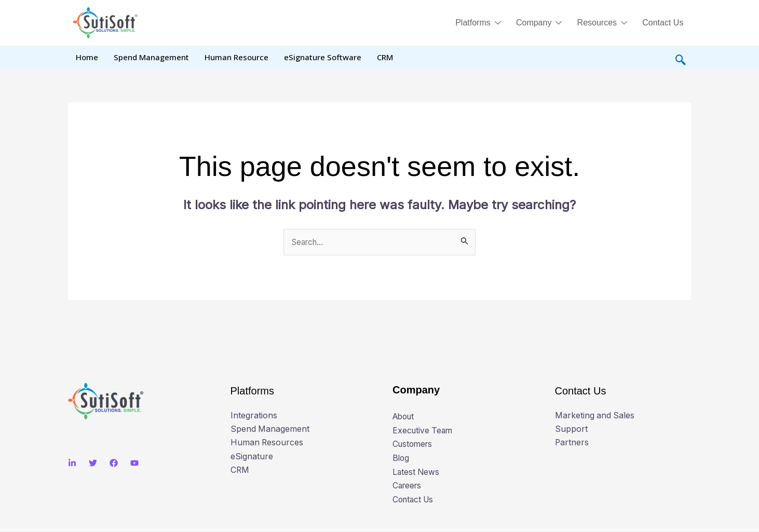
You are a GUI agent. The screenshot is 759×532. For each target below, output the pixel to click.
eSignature (252, 457)
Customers (414, 444)
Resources (600, 24)
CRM (385, 57)
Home (87, 57)
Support (571, 430)
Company (535, 24)
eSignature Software (323, 57)
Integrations (254, 416)
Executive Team (424, 430)
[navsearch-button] (681, 58)
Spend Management (151, 57)
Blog (401, 458)
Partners (572, 443)
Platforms (473, 24)
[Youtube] (134, 463)
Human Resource (236, 57)
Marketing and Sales (595, 416)
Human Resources (267, 443)
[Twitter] (93, 463)
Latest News (417, 472)
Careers (408, 485)
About (405, 417)
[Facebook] (114, 463)
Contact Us (662, 23)
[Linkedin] (72, 463)
